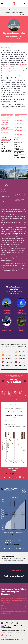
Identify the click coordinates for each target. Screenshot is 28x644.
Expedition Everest (14, 71)
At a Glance (7, 12)
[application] (14, 445)
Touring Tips (15, 12)
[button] (26, 12)
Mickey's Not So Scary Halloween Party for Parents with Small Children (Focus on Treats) (14, 600)
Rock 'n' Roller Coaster (11, 69)
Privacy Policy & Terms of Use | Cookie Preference (12, 640)
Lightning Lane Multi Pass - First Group (7, 151)
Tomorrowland (5, 139)
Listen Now (8, 635)
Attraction (10, 37)
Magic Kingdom (18, 37)
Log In (25, 3)
